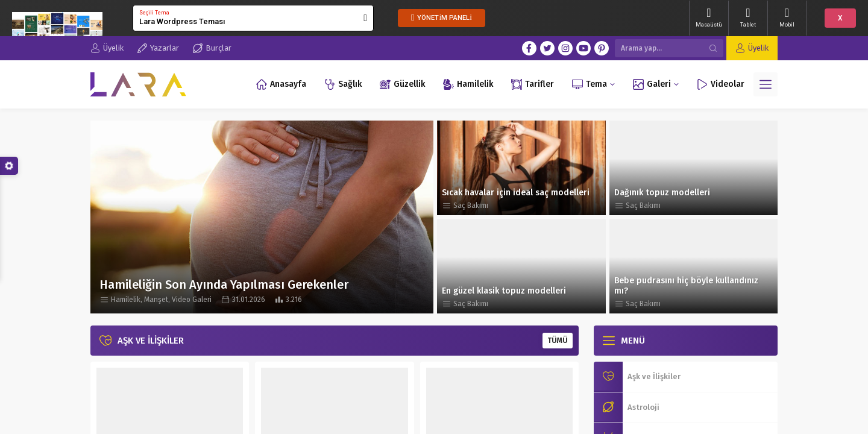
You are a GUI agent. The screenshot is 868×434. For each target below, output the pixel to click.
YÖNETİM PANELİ (442, 18)
